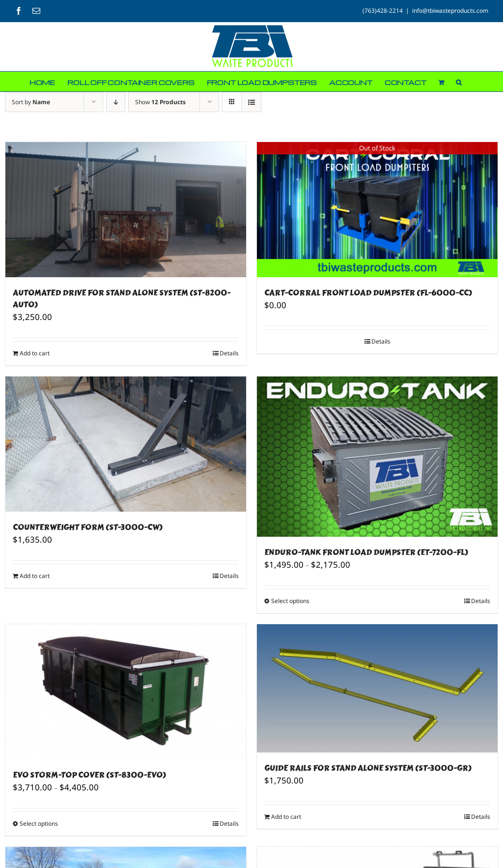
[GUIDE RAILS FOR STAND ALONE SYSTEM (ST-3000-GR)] (377, 688)
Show (160, 102)
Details (229, 353)
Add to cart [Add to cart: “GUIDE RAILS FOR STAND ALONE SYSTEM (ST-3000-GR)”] (286, 817)
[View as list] (251, 102)
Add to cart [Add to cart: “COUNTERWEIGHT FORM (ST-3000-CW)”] (35, 576)
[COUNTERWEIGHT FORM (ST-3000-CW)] (126, 444)
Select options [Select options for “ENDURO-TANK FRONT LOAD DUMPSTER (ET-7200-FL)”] (290, 601)
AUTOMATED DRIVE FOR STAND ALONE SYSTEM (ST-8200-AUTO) (122, 299)
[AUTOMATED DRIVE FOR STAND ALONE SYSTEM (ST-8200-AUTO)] (126, 210)
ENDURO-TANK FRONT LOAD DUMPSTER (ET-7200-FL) (366, 552)
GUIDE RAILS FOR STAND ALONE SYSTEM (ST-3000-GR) (368, 768)
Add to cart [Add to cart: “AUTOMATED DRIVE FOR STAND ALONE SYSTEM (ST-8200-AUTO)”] (35, 353)
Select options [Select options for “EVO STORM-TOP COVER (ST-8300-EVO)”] (39, 824)
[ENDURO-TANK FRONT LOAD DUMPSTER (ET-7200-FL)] (377, 457)
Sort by (31, 102)
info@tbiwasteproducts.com (450, 11)
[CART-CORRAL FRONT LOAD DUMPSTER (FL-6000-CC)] (377, 210)
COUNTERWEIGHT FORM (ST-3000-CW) (88, 527)
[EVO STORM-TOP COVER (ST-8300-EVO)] (126, 692)
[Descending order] (116, 102)
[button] (459, 82)
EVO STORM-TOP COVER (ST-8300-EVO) (89, 775)
